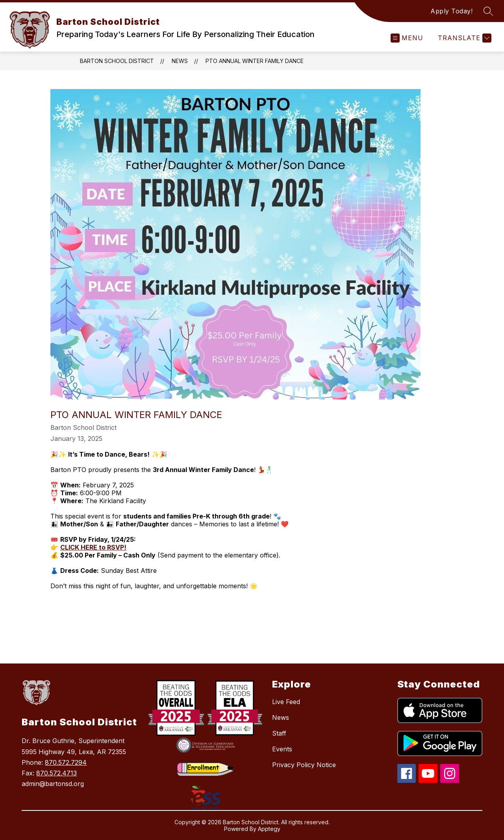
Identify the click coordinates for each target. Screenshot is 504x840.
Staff (279, 733)
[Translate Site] (464, 38)
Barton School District (117, 61)
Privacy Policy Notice (304, 765)
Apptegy (269, 829)
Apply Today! (451, 11)
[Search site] (488, 11)
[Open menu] (407, 38)
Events (282, 749)
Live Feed (286, 702)
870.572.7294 (66, 762)
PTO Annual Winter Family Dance (255, 61)
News (180, 61)
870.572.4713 (57, 773)
